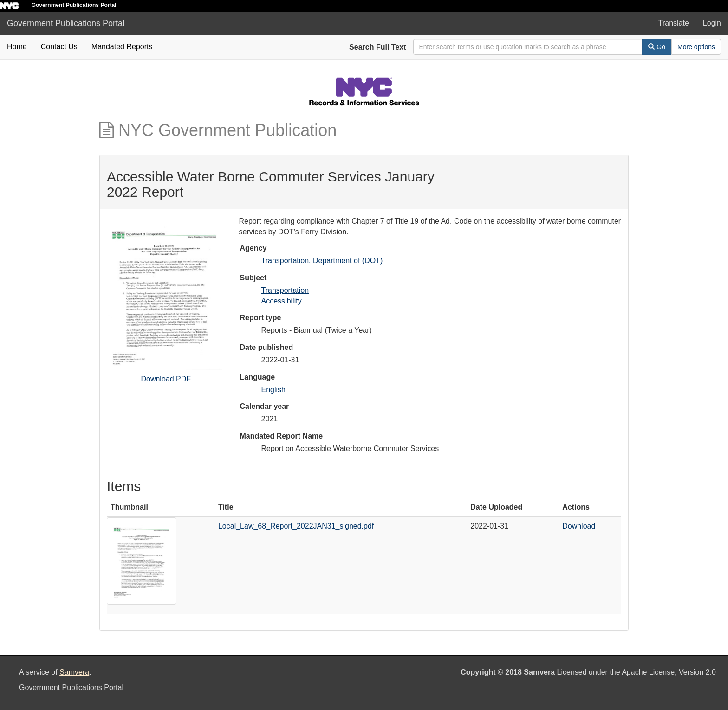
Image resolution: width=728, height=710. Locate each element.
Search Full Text (377, 47)
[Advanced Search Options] (696, 47)
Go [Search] (657, 47)
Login (712, 23)
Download (579, 526)
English (273, 390)
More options (696, 47)
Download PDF (166, 379)
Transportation (285, 290)
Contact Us (59, 47)
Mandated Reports (122, 47)
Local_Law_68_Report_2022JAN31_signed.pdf (296, 526)
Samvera (74, 672)
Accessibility (282, 301)
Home (17, 47)
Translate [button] (674, 23)
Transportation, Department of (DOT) (322, 261)
